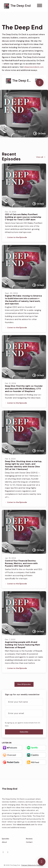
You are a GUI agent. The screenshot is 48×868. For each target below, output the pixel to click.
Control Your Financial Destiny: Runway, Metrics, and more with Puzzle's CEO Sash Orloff (21, 563)
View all (41, 157)
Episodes (6, 839)
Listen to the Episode (16, 237)
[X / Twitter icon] (3, 852)
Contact (29, 842)
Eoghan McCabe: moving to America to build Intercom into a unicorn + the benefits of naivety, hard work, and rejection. (23, 300)
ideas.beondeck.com (34, 67)
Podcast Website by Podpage (32, 865)
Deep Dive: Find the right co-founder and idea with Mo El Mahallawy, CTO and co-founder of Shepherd (24, 389)
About (4, 842)
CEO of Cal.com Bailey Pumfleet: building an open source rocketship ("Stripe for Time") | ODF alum (23, 217)
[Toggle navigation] (40, 6)
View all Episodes (24, 684)
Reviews (29, 839)
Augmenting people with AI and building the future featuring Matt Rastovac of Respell (23, 645)
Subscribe (24, 732)
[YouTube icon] (8, 852)
